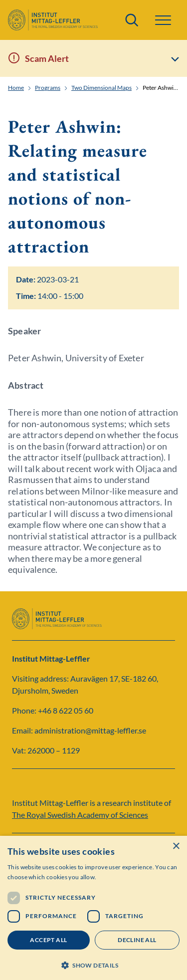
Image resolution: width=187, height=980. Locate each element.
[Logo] (53, 20)
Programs (48, 88)
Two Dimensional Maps (101, 88)
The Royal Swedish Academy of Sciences (80, 815)
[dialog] (93, 908)
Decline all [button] (137, 940)
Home (16, 88)
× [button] (176, 847)
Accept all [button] (48, 940)
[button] (163, 20)
